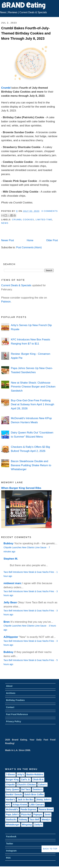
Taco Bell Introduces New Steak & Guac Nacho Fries (29, 572)
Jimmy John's (43, 800)
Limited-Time (44, 220)
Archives (11, 693)
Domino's (38, 789)
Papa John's (12, 814)
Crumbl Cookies (23, 220)
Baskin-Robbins (35, 774)
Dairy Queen (12, 789)
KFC (8, 805)
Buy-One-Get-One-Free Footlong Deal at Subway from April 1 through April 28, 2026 (32, 404)
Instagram (11, 851)
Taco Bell (34, 820)
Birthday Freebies (15, 700)
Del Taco (26, 789)
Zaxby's (38, 825)
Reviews (13, 12)
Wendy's (46, 820)
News (3, 12)
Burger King (12, 780)
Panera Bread (46, 809)
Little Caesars (37, 805)
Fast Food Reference (17, 714)
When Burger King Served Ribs (21, 488)
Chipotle (10, 785)
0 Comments (50, 211)
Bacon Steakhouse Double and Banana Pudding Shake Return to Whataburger (31, 465)
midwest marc (13, 583)
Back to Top (50, 849)
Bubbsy (9, 543)
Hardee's (11, 800)
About (9, 686)
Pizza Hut (26, 814)
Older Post (52, 240)
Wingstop (27, 825)
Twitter (10, 844)
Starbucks (11, 820)
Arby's (21, 774)
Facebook (11, 837)
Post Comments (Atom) (29, 247)
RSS (8, 858)
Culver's (42, 785)
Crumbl (6, 88)
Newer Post (8, 240)
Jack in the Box (26, 800)
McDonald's (12, 809)
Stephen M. (11, 559)
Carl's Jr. (26, 780)
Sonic (48, 814)
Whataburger (13, 825)
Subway (23, 820)
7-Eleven (11, 774)
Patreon (6, 302)
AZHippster (11, 637)
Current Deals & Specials (33, 12)
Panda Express (28, 809)
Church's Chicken (26, 785)
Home (30, 240)
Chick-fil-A (38, 780)
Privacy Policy (14, 721)
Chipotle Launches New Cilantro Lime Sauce (25, 548)
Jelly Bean (10, 602)
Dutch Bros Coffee (34, 794)
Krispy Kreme (20, 805)
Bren (7, 622)
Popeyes (38, 814)
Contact (10, 707)
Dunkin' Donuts (14, 794)
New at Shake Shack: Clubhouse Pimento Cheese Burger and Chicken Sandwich (33, 387)
